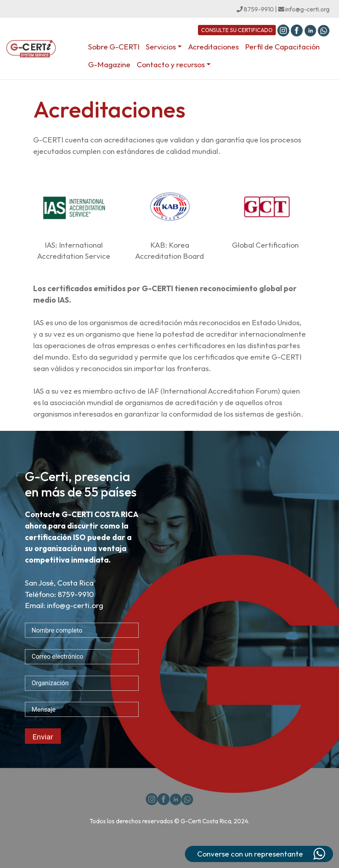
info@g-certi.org (304, 9)
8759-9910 (255, 9)
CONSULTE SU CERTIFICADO (237, 30)
